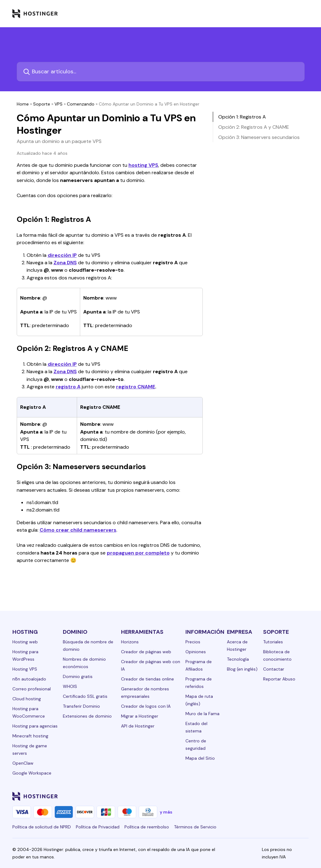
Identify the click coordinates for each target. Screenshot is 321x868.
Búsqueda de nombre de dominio (88, 646)
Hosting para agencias (35, 726)
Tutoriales (273, 642)
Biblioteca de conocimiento (277, 655)
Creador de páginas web (146, 652)
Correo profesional (32, 689)
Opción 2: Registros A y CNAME (254, 127)
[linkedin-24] (231, 796)
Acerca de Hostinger (237, 646)
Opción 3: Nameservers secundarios (259, 137)
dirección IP (62, 255)
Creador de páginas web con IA (151, 665)
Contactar (274, 669)
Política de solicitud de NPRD (42, 827)
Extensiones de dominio (87, 716)
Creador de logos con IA (146, 706)
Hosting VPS (25, 669)
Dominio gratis (78, 676)
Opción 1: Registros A (242, 117)
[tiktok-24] (305, 796)
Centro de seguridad (196, 745)
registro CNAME (136, 387)
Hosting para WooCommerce (29, 712)
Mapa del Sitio (200, 758)
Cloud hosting (27, 699)
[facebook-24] (243, 796)
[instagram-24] (255, 796)
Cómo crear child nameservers (78, 530)
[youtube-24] (280, 796)
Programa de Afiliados (199, 665)
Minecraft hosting (30, 736)
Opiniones (196, 652)
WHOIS (70, 686)
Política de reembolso (147, 827)
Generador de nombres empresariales (145, 693)
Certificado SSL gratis (85, 696)
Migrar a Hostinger (140, 716)
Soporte (42, 104)
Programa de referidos (199, 683)
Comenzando (81, 104)
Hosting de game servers (30, 749)
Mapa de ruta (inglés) (199, 700)
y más (166, 812)
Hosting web (25, 642)
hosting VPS (143, 165)
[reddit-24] (293, 796)
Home (23, 104)
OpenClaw (23, 763)
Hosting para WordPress (25, 655)
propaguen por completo (138, 553)
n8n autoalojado (29, 679)
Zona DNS (65, 263)
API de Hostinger (138, 726)
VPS (59, 104)
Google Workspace (32, 773)
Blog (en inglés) (242, 669)
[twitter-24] (268, 796)
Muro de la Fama (202, 714)
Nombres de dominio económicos (84, 663)
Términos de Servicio (195, 827)
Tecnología (238, 659)
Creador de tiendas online (147, 679)
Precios (193, 642)
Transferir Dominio (81, 706)
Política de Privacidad (98, 827)
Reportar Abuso (279, 679)
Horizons (130, 642)
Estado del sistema (196, 727)
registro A (68, 387)
